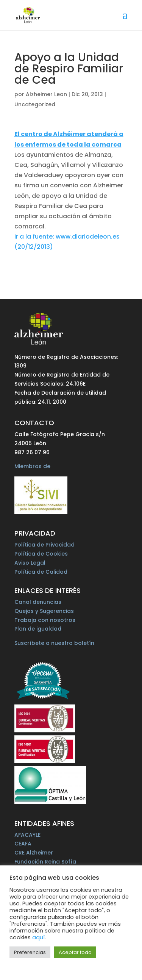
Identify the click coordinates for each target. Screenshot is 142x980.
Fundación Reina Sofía (45, 862)
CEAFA (23, 844)
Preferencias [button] (30, 952)
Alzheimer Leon (46, 94)
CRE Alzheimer (34, 853)
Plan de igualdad (38, 629)
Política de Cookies (41, 554)
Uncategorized (35, 104)
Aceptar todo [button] (75, 952)
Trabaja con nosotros (45, 620)
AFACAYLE (27, 835)
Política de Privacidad (44, 545)
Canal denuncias (38, 602)
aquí (38, 937)
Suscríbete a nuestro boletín (54, 643)
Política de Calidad (41, 572)
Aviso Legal (30, 563)
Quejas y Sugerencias (44, 611)
